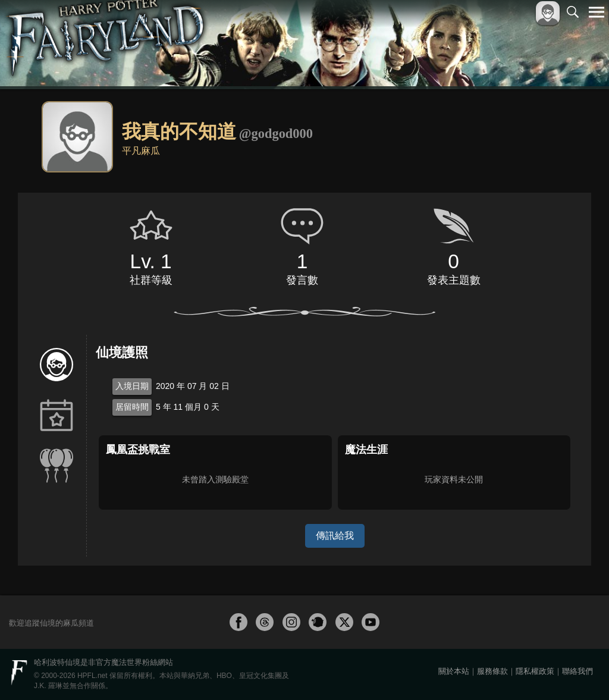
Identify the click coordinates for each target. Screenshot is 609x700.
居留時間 (132, 407)
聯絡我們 (577, 671)
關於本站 (454, 671)
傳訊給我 (335, 536)
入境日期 (132, 386)
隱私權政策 (535, 671)
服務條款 (492, 671)
